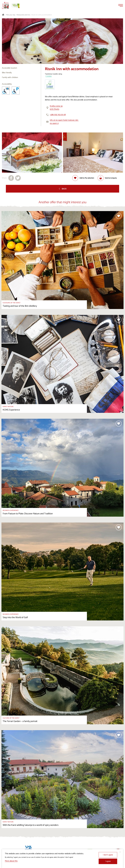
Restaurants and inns (23, 15)
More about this (11, 861)
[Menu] (121, 5)
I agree (108, 861)
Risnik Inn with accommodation (42, 15)
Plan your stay (11, 15)
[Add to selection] (83, 178)
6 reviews (49, 76)
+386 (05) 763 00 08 (58, 115)
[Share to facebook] (11, 178)
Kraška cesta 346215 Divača (56, 108)
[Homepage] (5, 5)
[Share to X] (18, 178)
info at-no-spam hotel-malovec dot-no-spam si (64, 122)
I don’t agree (108, 855)
